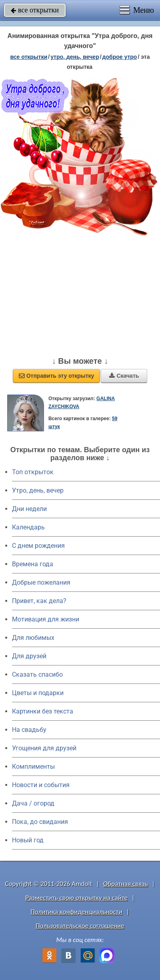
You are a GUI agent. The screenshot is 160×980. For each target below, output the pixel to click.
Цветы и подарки (38, 693)
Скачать (124, 376)
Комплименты (33, 767)
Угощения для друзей (44, 748)
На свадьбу (29, 730)
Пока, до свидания (40, 822)
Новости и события (41, 785)
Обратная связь (126, 884)
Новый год (28, 840)
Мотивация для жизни (46, 619)
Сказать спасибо (37, 674)
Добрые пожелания (41, 582)
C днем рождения (38, 546)
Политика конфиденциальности (77, 912)
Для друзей (29, 656)
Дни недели (29, 509)
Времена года (33, 564)
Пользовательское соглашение (80, 926)
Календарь (28, 527)
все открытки (35, 10)
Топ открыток (33, 472)
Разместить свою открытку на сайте (76, 898)
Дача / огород (33, 803)
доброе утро (120, 57)
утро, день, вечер (75, 57)
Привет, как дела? (39, 601)
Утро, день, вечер (38, 490)
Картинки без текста (43, 711)
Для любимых (33, 638)
